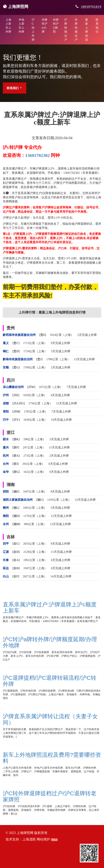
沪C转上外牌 (33, 30)
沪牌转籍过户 (66, 30)
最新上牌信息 (87, 30)
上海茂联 (29, 839)
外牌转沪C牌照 (56, 26)
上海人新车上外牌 (8, 26)
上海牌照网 (18, 7)
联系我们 (97, 26)
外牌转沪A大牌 (45, 26)
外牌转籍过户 (76, 30)
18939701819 (90, 7)
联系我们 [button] (15, 88)
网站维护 (43, 839)
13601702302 (37, 155)
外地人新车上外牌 (21, 26)
